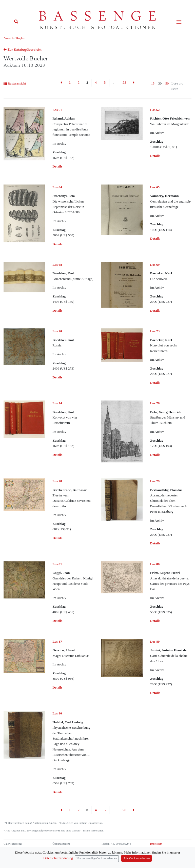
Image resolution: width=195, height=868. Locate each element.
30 (160, 83)
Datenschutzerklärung (162, 848)
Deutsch (8, 38)
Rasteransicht (15, 83)
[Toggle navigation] (179, 22)
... (114, 83)
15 (153, 83)
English (21, 38)
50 (167, 83)
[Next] (134, 83)
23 (124, 83)
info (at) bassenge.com (122, 852)
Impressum (156, 844)
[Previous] (61, 83)
